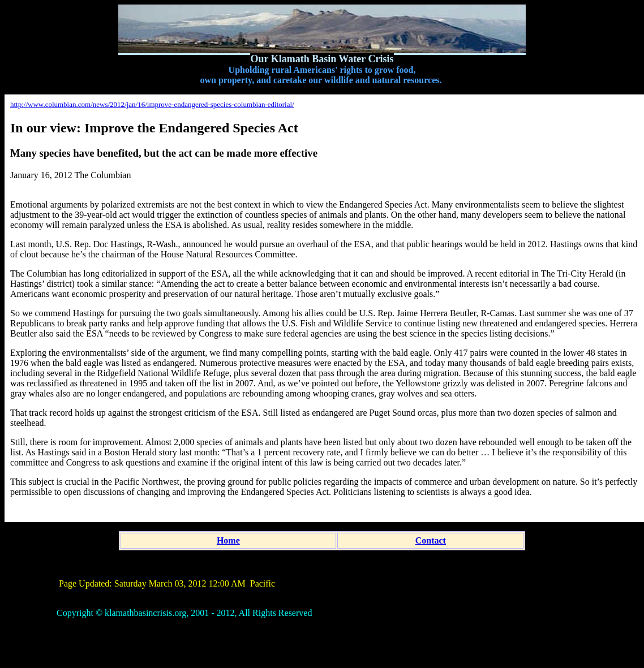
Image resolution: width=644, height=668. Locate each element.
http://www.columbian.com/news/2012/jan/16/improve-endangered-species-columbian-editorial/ (152, 104)
